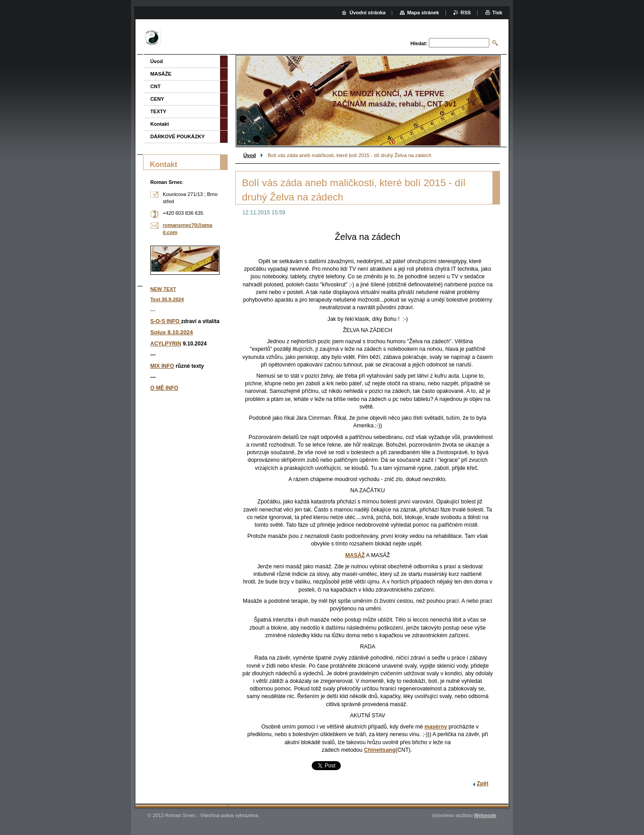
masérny (436, 727)
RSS (466, 13)
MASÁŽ (355, 555)
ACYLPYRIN (166, 344)
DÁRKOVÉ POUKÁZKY (178, 136)
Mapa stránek (423, 13)
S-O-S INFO (166, 321)
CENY (157, 99)
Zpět (483, 784)
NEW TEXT (163, 289)
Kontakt (160, 124)
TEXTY (158, 111)
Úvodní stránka (367, 13)
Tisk (497, 13)
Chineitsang (380, 750)
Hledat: (419, 43)
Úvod (250, 155)
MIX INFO (162, 366)
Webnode (485, 815)
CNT (155, 86)
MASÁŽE (161, 74)
